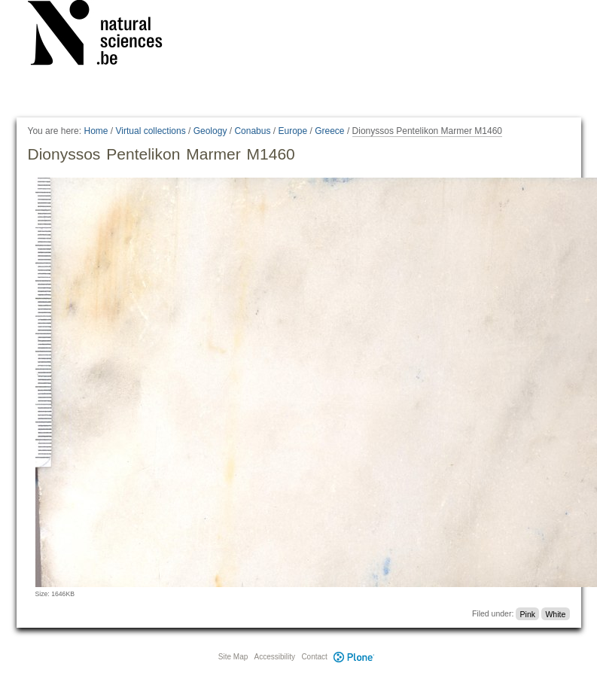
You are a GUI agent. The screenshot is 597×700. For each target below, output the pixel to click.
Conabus (252, 131)
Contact (314, 657)
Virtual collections (151, 131)
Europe (292, 131)
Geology (210, 131)
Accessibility (275, 657)
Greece (329, 131)
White (555, 613)
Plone (355, 657)
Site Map (233, 657)
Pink (528, 613)
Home (96, 131)
